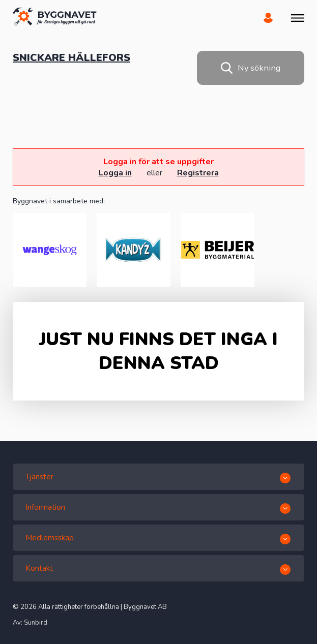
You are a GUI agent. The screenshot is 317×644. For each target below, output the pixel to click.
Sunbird (36, 623)
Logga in (115, 173)
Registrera (198, 173)
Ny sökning (251, 68)
